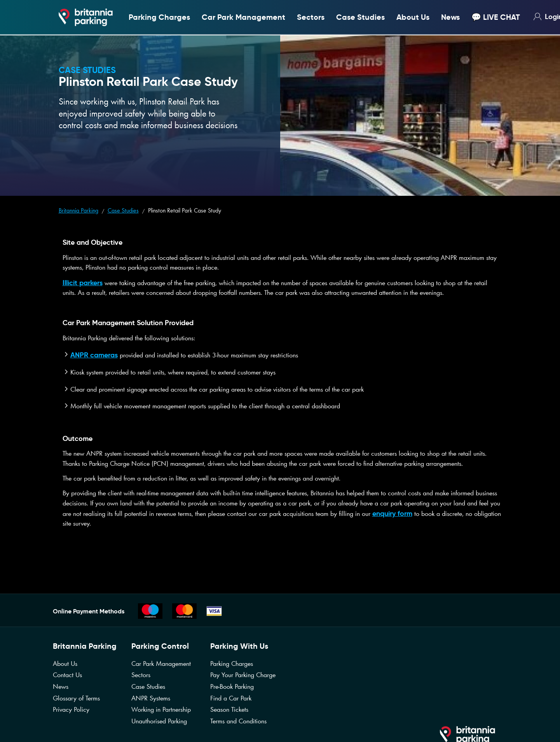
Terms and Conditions (238, 721)
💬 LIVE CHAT (496, 17)
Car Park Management (243, 17)
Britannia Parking (79, 210)
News (450, 17)
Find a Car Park (231, 698)
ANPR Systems (151, 698)
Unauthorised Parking (159, 721)
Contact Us (67, 675)
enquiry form (392, 513)
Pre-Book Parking (232, 686)
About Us (413, 17)
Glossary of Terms (76, 698)
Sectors (311, 17)
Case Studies (360, 17)
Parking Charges (159, 17)
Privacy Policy (71, 709)
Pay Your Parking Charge (243, 675)
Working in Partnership (161, 709)
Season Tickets (229, 709)
